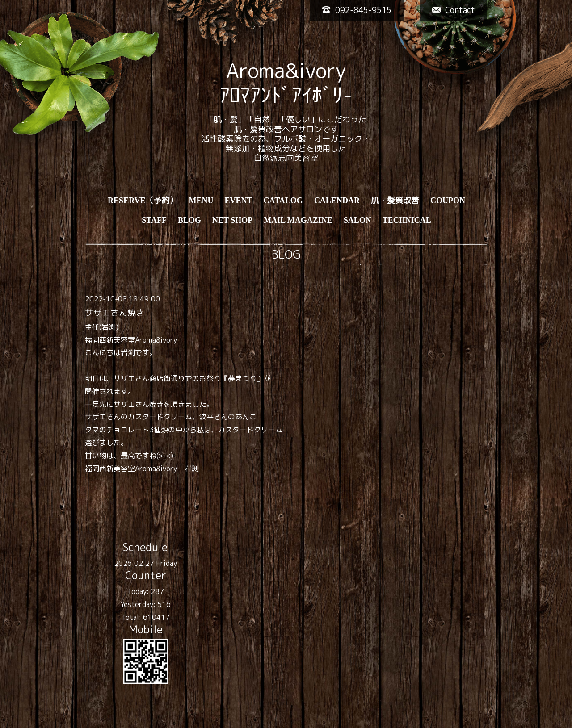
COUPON (448, 201)
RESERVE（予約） (143, 201)
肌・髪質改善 (395, 201)
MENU (201, 201)
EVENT (239, 201)
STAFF (154, 220)
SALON (357, 220)
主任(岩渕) (102, 327)
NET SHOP (232, 220)
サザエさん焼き (115, 313)
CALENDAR (337, 201)
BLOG (189, 220)
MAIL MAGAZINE (298, 220)
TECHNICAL (407, 220)
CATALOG (283, 201)
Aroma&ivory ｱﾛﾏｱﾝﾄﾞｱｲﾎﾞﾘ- (286, 83)
